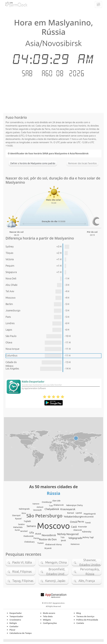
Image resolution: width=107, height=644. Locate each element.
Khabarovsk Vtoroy (54, 544)
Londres (10, 323)
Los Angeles (12, 368)
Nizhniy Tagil (88, 537)
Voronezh (37, 510)
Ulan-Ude (56, 501)
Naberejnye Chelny (75, 505)
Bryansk (48, 548)
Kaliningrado (24, 509)
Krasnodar (83, 527)
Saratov (21, 524)
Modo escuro (49, 613)
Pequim (10, 266)
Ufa (31, 533)
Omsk (73, 522)
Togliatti (27, 521)
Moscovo (11, 298)
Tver (51, 506)
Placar (12, 630)
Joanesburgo (13, 310)
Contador (14, 626)
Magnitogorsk (90, 514)
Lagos (9, 330)
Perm (81, 522)
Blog (79, 613)
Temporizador (16, 616)
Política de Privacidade (87, 620)
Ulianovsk (78, 530)
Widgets (47, 620)
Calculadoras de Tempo (21, 633)
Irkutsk (38, 534)
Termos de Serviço (85, 616)
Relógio (13, 623)
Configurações (50, 623)
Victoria (10, 259)
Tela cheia (48, 616)
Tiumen (40, 543)
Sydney (10, 246)
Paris (8, 317)
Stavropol (16, 515)
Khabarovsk (59, 505)
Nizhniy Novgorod (68, 534)
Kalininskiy (87, 532)
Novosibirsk (49, 535)
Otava (9, 342)
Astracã (40, 507)
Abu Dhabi (11, 285)
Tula (62, 537)
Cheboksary (29, 542)
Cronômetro (15, 620)
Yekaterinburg (72, 517)
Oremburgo (47, 502)
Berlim (9, 304)
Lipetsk (79, 513)
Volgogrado (75, 538)
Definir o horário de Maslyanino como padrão (33, 163)
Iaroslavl (24, 531)
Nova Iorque (12, 349)
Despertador (16, 613)
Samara (31, 526)
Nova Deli (11, 278)
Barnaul (71, 513)
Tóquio (9, 253)
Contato (80, 623)
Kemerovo (75, 544)
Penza (36, 538)
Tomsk (88, 523)
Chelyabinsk (52, 509)
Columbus (12, 355)
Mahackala (18, 527)
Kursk (17, 530)
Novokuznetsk (87, 517)
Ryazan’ (19, 519)
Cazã (74, 527)
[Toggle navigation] (98, 4)
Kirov (24, 513)
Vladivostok (28, 536)
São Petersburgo (44, 516)
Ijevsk (63, 540)
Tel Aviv (10, 291)
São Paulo (11, 336)
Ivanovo (36, 504)
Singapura (11, 272)
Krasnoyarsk (68, 509)
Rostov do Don (48, 539)
